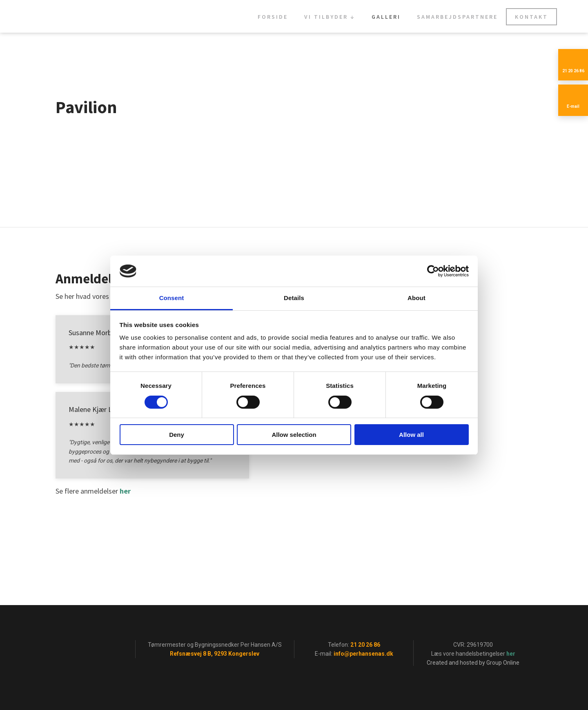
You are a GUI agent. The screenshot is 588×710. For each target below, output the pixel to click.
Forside (273, 17)
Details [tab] (294, 298)
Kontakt (531, 17)
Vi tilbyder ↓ (330, 17)
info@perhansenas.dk (363, 654)
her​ (125, 491)
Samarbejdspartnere (457, 17)
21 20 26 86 (365, 645)
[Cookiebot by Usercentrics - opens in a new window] (433, 271)
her (511, 654)
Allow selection (294, 435)
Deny (177, 435)
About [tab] (416, 298)
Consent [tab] (172, 298)
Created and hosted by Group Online (473, 663)
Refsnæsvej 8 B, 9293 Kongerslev (215, 654)
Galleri (386, 17)
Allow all (411, 435)
